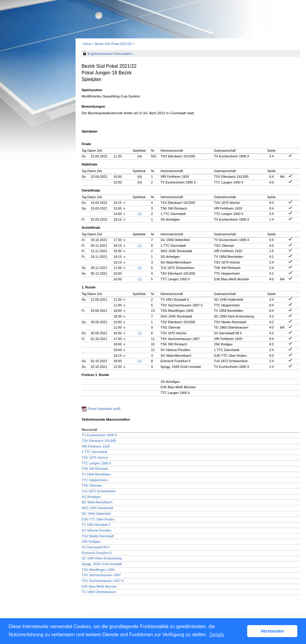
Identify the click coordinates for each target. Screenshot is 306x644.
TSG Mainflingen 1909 (98, 570)
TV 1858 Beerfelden (96, 474)
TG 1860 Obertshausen (99, 592)
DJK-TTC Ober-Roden (98, 519)
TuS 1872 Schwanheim (99, 491)
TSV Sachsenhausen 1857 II (103, 581)
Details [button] (217, 635)
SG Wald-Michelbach (97, 502)
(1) (140, 214)
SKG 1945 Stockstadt (97, 508)
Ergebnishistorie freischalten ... (112, 54)
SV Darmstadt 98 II (96, 547)
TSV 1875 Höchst (94, 458)
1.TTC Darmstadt (94, 452)
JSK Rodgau (91, 541)
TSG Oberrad (91, 485)
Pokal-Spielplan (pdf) (104, 409)
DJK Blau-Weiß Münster (99, 586)
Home (87, 44)
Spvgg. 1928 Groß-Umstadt (102, 564)
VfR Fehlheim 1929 (96, 446)
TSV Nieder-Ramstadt (98, 536)
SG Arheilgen (91, 497)
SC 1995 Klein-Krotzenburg (102, 558)
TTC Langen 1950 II (96, 463)
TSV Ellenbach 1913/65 (99, 441)
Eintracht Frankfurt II (97, 553)
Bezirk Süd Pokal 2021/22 (114, 44)
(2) (140, 268)
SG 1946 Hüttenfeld (96, 514)
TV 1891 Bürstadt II (96, 525)
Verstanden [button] (272, 631)
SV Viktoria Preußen (96, 530)
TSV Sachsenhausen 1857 (101, 575)
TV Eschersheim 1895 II (99, 435)
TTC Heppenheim (95, 480)
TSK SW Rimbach (95, 469)
